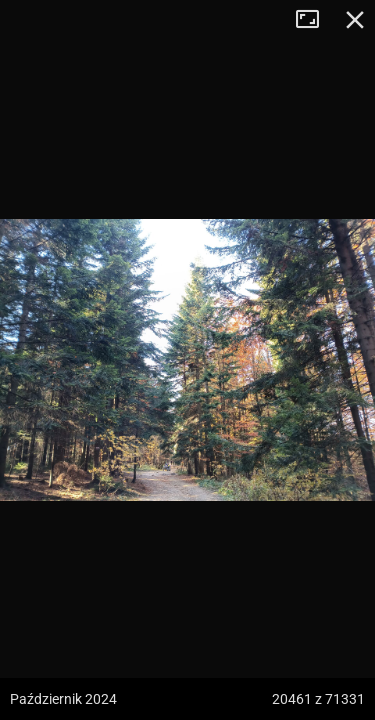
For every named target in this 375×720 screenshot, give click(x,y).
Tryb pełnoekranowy (315, 20)
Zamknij (355, 20)
